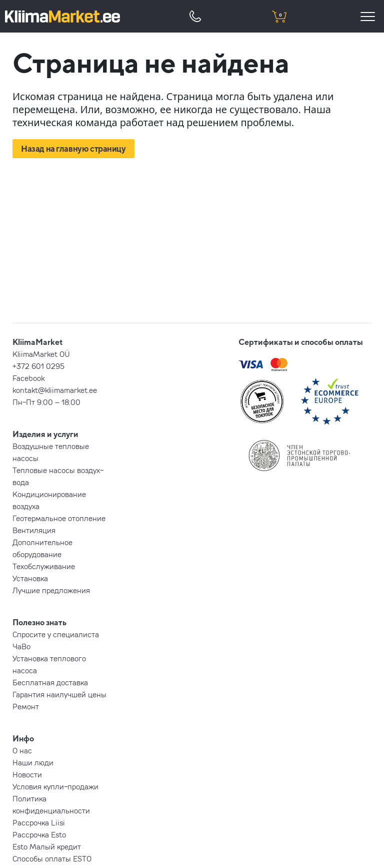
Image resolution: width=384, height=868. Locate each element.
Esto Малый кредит (47, 846)
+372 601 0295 (38, 366)
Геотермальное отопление (59, 518)
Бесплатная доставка (50, 682)
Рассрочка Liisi (39, 822)
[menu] (369, 16)
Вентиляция (34, 530)
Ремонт (26, 706)
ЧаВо (21, 646)
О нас (22, 750)
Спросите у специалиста (56, 634)
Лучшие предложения (51, 590)
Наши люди (33, 762)
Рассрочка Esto (39, 834)
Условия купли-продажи (55, 786)
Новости (27, 774)
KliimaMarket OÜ (41, 354)
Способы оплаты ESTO (52, 858)
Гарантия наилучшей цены (59, 694)
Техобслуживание (44, 566)
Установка (30, 578)
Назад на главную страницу (73, 149)
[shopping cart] (279, 16)
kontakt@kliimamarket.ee (55, 390)
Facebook (28, 378)
